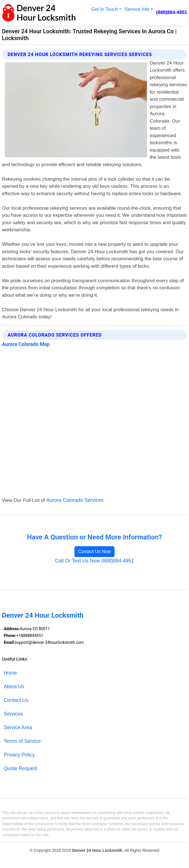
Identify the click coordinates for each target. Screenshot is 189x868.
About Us (14, 686)
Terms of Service (22, 741)
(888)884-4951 (172, 12)
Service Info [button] (137, 9)
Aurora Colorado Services (75, 500)
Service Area (18, 727)
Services (13, 714)
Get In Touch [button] (105, 9)
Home (10, 673)
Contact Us (16, 700)
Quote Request (20, 768)
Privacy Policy (19, 755)
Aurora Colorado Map (26, 344)
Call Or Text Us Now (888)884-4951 (94, 561)
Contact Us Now (95, 551)
